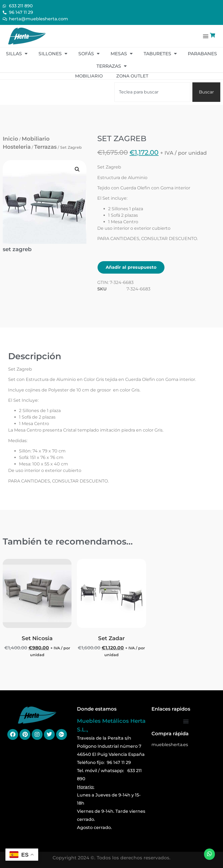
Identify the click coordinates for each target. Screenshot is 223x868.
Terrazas (112, 66)
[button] (206, 36)
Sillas (17, 54)
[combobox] (152, 92)
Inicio (10, 139)
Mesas (122, 54)
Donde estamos (97, 709)
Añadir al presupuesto (131, 267)
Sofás (89, 54)
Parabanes (202, 54)
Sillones (53, 54)
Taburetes (160, 54)
